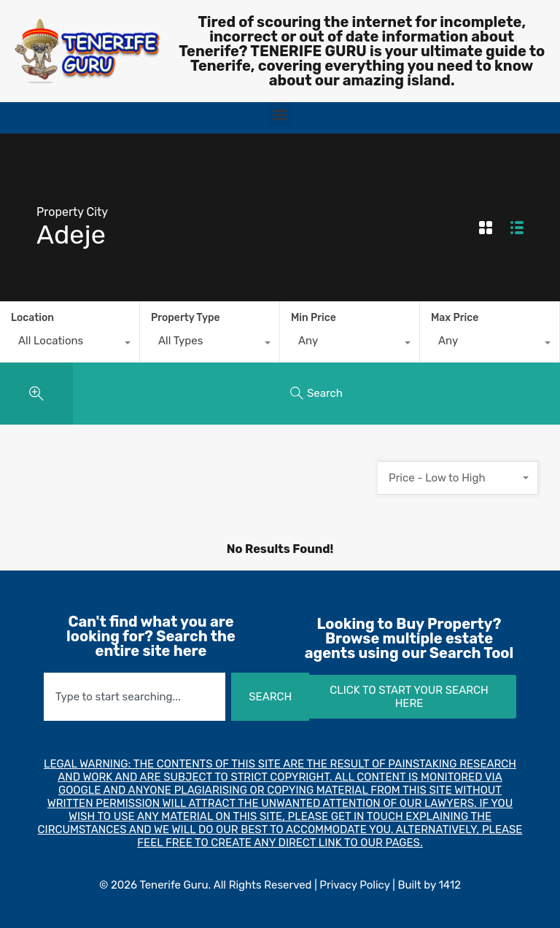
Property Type (186, 318)
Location (32, 318)
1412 (450, 885)
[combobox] (70, 344)
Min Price (314, 318)
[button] (280, 114)
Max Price (455, 318)
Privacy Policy (354, 885)
